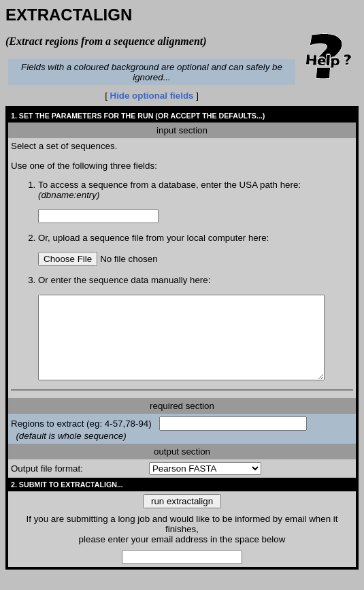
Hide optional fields (155, 96)
